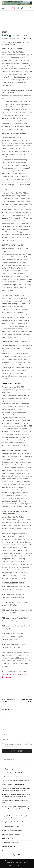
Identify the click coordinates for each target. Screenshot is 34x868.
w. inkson (4, 794)
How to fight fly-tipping (9, 700)
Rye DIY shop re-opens (26, 700)
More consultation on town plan (11, 834)
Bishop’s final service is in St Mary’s (12, 830)
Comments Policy (10, 861)
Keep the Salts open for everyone (20, 769)
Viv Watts (6, 38)
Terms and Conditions (22, 861)
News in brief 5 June (8, 838)
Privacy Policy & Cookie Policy (14, 863)
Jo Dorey (4, 800)
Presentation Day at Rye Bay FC (11, 855)
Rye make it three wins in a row (11, 851)
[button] (3, 8)
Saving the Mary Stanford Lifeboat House (14, 822)
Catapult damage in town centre (11, 826)
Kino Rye (8, 674)
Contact (25, 863)
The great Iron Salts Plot (16, 773)
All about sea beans (18, 785)
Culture (5, 32)
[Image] (17, 3)
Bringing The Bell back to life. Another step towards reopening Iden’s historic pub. (16, 817)
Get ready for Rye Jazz (8, 847)
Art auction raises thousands (10, 843)
